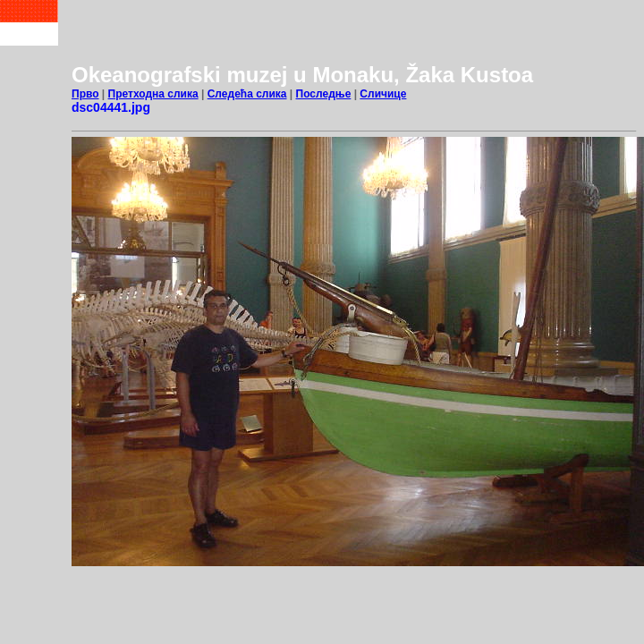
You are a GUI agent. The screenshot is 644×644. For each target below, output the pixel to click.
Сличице (383, 94)
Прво (85, 94)
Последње (324, 94)
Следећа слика (247, 94)
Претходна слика (153, 94)
